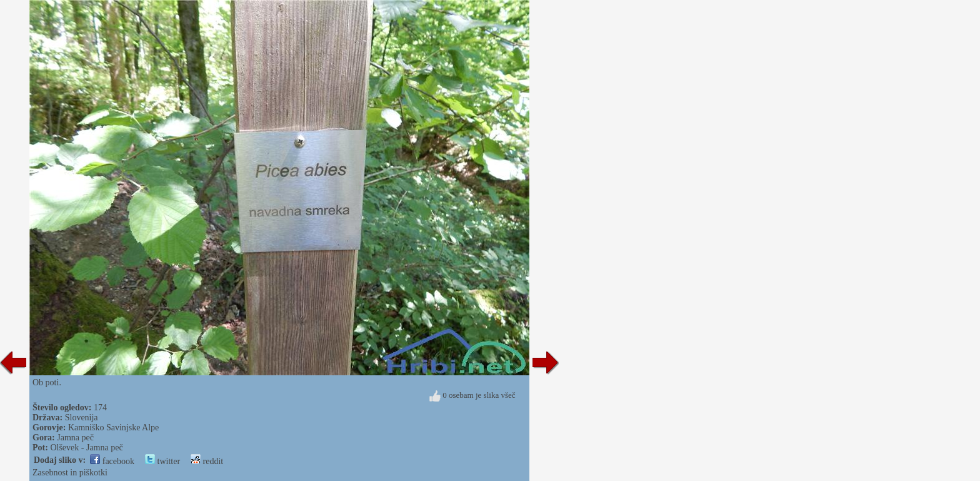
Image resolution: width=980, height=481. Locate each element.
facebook (112, 461)
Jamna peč (75, 438)
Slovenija (82, 418)
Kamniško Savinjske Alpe (113, 428)
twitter (162, 461)
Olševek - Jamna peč (86, 448)
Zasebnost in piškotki (70, 473)
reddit (207, 461)
